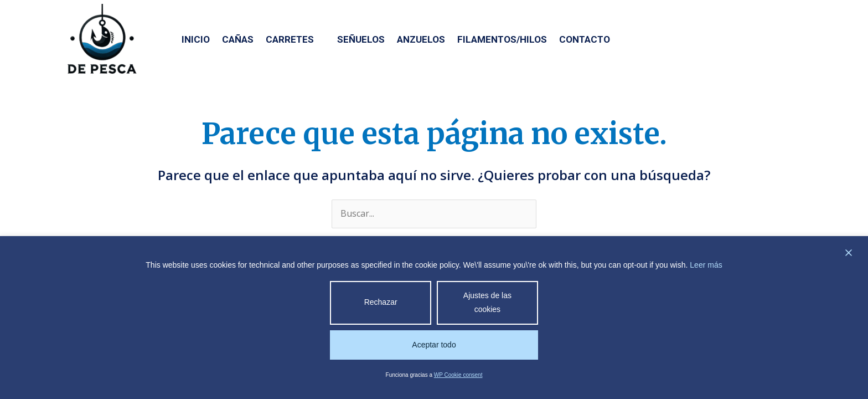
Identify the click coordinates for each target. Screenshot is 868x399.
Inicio (196, 39)
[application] (319, 39)
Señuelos (361, 39)
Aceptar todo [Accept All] (434, 345)
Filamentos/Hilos (502, 39)
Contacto (585, 39)
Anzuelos (421, 39)
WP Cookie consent (458, 375)
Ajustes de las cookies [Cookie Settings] (487, 303)
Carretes (295, 39)
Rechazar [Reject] (381, 302)
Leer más (706, 265)
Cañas (238, 39)
